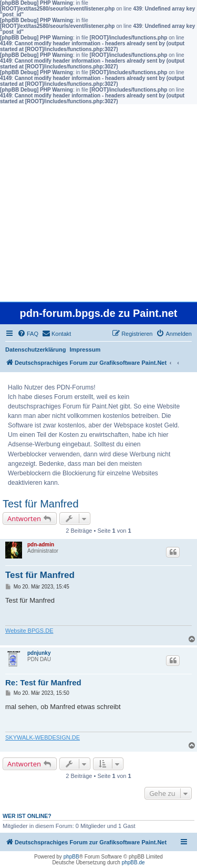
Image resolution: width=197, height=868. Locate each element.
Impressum (85, 350)
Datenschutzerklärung (36, 350)
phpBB (71, 857)
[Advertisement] (98, 203)
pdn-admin (41, 545)
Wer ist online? (27, 816)
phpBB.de (133, 862)
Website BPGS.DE (29, 631)
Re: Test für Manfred (43, 682)
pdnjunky (39, 653)
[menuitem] (28, 334)
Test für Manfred (41, 504)
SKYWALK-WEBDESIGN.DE (43, 737)
